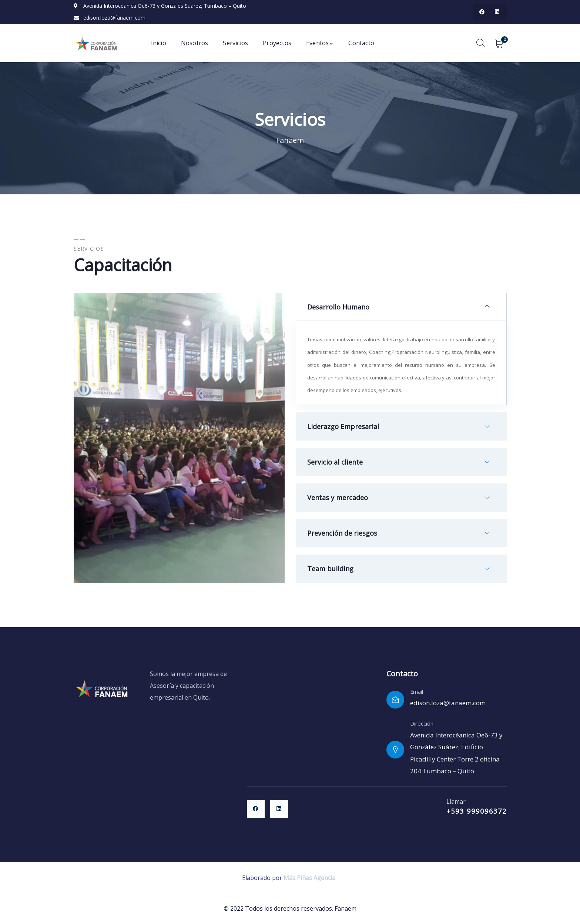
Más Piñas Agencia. (311, 878)
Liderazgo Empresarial (343, 426)
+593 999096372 (477, 811)
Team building (330, 569)
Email (417, 692)
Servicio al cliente (335, 462)
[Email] (395, 700)
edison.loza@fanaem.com (448, 703)
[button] (401, 307)
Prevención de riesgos (342, 533)
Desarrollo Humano (338, 307)
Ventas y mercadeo (338, 498)
